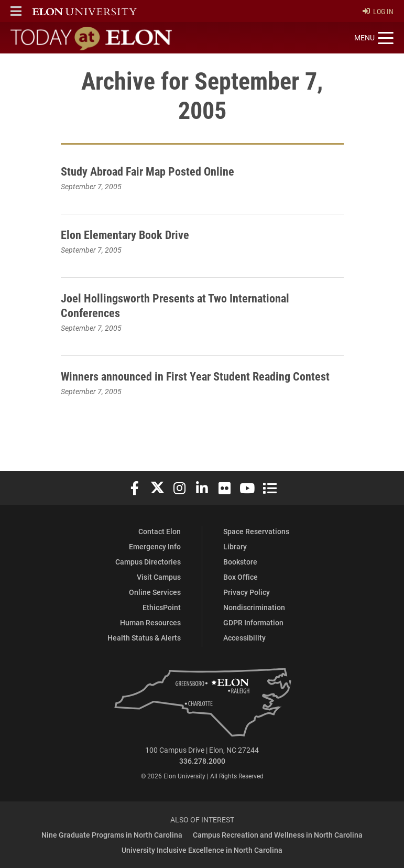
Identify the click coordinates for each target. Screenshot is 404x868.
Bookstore (240, 562)
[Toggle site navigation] (374, 38)
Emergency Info (155, 547)
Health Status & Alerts (144, 638)
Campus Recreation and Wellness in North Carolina (278, 835)
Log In (378, 11)
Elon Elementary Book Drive (130, 234)
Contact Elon (160, 532)
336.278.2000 (202, 761)
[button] (16, 11)
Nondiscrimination (254, 608)
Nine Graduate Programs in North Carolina (112, 835)
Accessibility (244, 638)
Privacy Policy (247, 593)
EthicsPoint (162, 608)
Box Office (241, 577)
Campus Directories (148, 562)
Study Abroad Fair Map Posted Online (155, 171)
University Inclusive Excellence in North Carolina (202, 850)
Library (235, 547)
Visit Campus (159, 577)
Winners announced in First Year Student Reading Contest (185, 383)
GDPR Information (253, 623)
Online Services (155, 593)
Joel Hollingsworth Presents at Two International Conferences (184, 305)
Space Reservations (256, 532)
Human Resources (150, 623)
